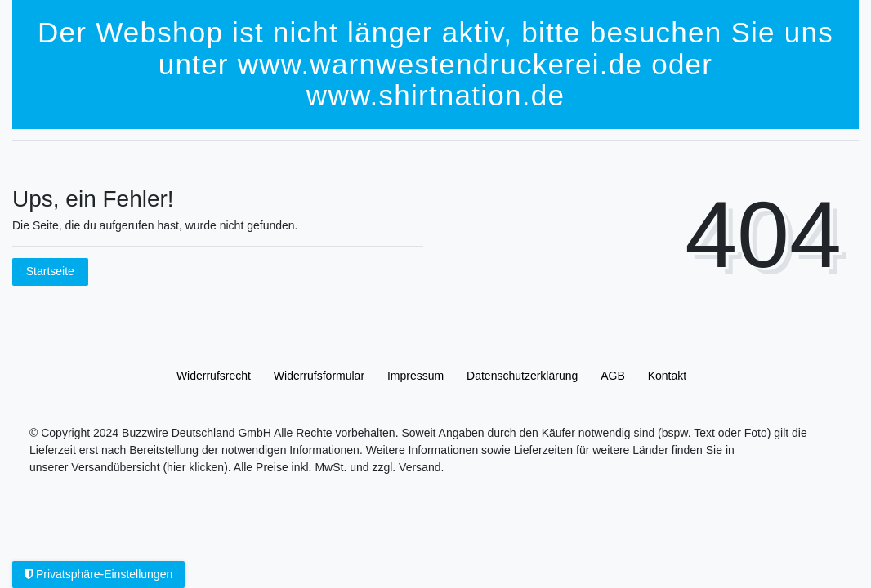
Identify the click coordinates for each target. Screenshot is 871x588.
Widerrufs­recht (214, 376)
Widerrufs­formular (319, 376)
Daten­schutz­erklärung (522, 376)
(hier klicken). (197, 467)
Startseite (50, 271)
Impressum (415, 376)
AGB (613, 376)
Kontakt (667, 376)
